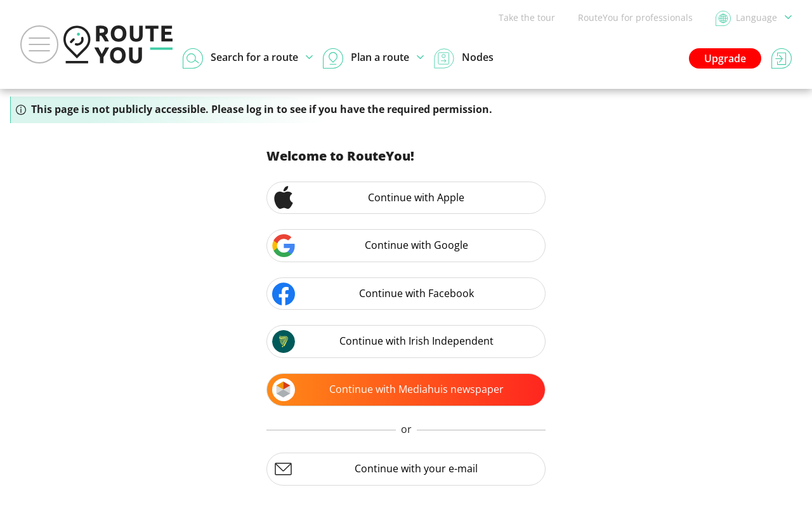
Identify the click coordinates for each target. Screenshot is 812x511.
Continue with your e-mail (375, 469)
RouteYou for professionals (635, 17)
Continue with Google (370, 246)
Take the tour (527, 17)
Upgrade (725, 58)
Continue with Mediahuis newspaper (388, 390)
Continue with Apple (368, 197)
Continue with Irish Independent (383, 342)
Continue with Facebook (373, 294)
